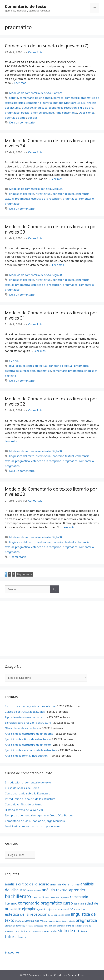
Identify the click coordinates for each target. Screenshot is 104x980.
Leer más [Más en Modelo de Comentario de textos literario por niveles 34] (57, 179)
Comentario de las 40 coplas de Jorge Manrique (35, 821)
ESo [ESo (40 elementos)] (71, 909)
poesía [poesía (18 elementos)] (55, 921)
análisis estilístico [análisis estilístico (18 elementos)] (34, 891)
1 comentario (18, 557)
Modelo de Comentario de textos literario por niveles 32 (51, 401)
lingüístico (41, 108)
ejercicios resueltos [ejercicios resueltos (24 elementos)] (58, 909)
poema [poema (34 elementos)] (39, 921)
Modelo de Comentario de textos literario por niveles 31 (51, 315)
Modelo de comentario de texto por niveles (32, 826)
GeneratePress (76, 975)
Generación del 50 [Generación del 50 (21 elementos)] (62, 915)
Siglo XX (57, 189)
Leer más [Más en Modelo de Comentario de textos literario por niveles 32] (11, 441)
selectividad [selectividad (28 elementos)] (51, 931)
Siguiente (25, 574)
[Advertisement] (52, 629)
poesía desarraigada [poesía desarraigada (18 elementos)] (67, 921)
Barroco (57, 93)
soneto (14, 98)
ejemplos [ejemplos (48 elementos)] (29, 909)
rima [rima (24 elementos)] (46, 926)
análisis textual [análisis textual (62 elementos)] (55, 890)
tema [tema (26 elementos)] (84, 931)
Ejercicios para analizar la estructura (28, 723)
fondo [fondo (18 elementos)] (51, 915)
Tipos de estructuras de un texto (26, 717)
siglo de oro (86, 108)
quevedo (27, 108)
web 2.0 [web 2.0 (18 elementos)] (23, 937)
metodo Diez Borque (67, 103)
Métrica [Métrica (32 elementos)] (29, 921)
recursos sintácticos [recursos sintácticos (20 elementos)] (35, 926)
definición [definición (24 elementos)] (79, 904)
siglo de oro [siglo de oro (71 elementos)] (69, 931)
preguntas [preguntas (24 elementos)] (10, 926)
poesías (33, 118)
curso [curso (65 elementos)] (68, 903)
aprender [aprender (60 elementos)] (77, 890)
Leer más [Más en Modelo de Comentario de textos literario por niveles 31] (40, 351)
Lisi (83, 103)
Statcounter (12, 952)
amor (34, 113)
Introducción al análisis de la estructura (30, 799)
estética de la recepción (46, 199)
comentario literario (39, 103)
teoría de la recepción (63, 108)
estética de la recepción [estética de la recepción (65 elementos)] (26, 914)
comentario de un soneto (36, 98)
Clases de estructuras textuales (25, 712)
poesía (25, 113)
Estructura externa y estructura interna (30, 706)
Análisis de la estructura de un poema (29, 734)
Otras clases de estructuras (22, 728)
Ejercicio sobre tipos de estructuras (27, 739)
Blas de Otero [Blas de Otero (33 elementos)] (40, 897)
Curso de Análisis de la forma (24, 804)
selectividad (46, 113)
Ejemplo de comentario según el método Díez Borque (39, 815)
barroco (58, 98)
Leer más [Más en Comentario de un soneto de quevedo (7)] (20, 83)
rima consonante (66, 113)
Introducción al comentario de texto (28, 782)
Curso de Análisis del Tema (22, 788)
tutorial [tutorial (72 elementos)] (12, 937)
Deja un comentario (22, 122)
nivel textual (43, 194)
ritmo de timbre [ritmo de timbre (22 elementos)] (22, 931)
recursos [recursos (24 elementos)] (21, 926)
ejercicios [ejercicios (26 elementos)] (42, 909)
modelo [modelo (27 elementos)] (19, 921)
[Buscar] (55, 589)
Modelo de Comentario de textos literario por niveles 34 (51, 143)
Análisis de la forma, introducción (26, 756)
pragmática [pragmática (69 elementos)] (86, 920)
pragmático (12, 113)
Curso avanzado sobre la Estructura (28, 793)
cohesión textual (63, 194)
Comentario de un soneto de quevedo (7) (47, 46)
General (14, 361)
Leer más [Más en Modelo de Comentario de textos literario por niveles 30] (69, 527)
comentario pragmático (68, 371)
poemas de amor (16, 118)
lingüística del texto (22, 194)
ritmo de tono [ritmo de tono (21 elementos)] (37, 931)
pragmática (22, 199)
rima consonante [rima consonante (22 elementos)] (57, 926)
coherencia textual (61, 366)
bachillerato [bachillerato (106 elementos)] (18, 896)
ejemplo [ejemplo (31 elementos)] (16, 909)
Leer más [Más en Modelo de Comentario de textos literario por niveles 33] (58, 265)
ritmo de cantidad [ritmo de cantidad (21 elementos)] (74, 926)
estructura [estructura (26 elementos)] (80, 909)
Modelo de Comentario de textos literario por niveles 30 (51, 491)
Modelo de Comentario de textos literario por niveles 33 (51, 229)
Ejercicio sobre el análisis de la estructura (31, 750)
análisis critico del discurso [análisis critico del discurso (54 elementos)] (27, 884)
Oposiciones (87, 113)
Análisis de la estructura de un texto (28, 745)
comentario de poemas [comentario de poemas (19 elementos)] (59, 897)
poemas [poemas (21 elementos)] (48, 921)
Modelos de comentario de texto (30, 93)
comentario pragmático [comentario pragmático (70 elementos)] (40, 903)
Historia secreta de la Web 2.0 (24, 810)
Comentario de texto (26, 6)
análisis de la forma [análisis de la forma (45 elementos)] (65, 884)
